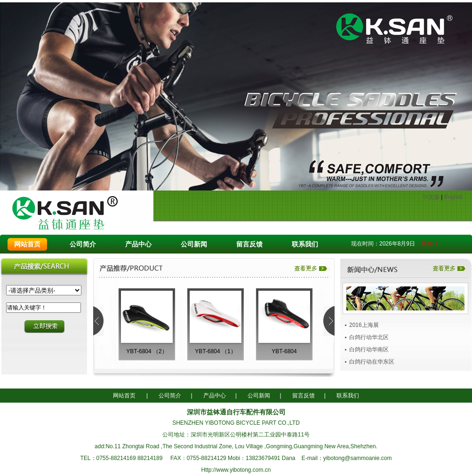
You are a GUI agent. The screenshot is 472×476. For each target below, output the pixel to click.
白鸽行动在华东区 (372, 362)
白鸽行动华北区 (369, 337)
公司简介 (83, 244)
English (453, 197)
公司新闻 (194, 244)
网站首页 (27, 244)
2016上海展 (364, 325)
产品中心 (138, 244)
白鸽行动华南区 (369, 349)
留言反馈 (249, 244)
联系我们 (305, 244)
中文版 (431, 197)
